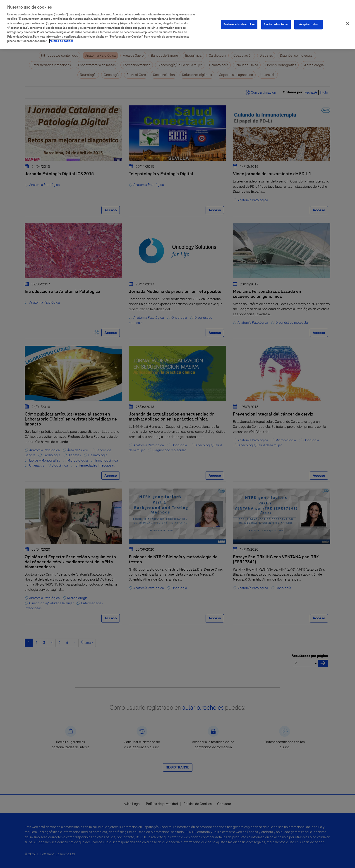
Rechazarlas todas (276, 21)
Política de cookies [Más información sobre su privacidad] (61, 38)
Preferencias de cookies (239, 21)
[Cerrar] (348, 20)
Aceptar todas (309, 21)
